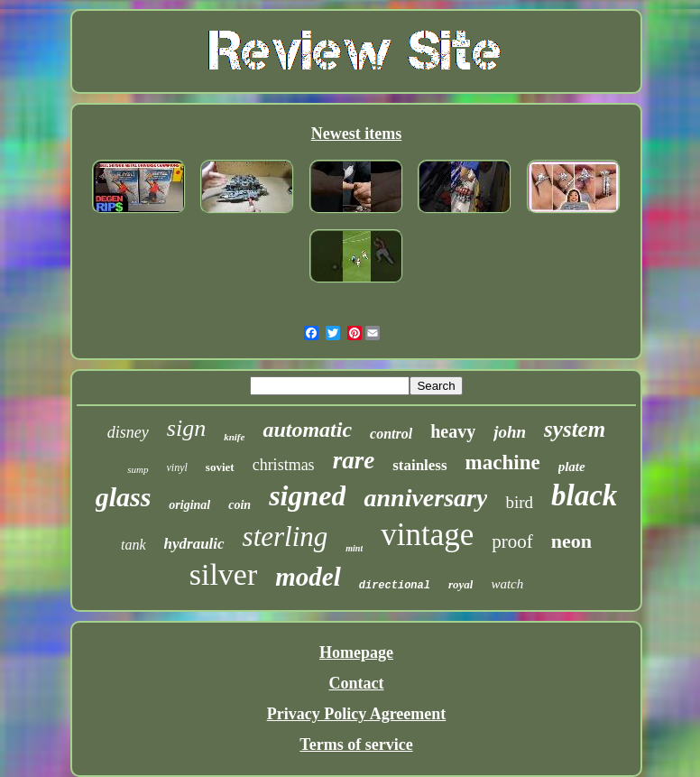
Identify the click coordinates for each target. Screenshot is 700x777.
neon (571, 541)
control (391, 434)
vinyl (177, 467)
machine (503, 462)
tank (134, 545)
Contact (356, 683)
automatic (307, 430)
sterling (286, 536)
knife (234, 437)
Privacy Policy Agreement (357, 714)
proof (512, 541)
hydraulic (194, 544)
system (575, 429)
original (189, 505)
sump (138, 469)
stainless (419, 465)
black (584, 495)
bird (519, 502)
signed (307, 495)
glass (124, 497)
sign (186, 428)
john (510, 432)
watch (507, 584)
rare (354, 460)
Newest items (356, 134)
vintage (427, 535)
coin (239, 505)
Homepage (356, 652)
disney (128, 432)
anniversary (425, 498)
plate (572, 467)
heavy (453, 431)
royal (461, 584)
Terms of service (356, 745)
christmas (284, 465)
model (308, 577)
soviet (220, 467)
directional (395, 586)
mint (354, 548)
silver (224, 574)
